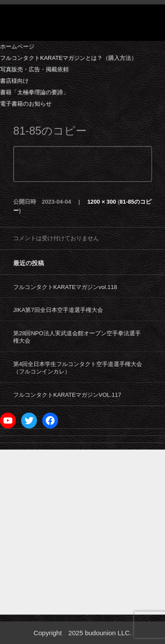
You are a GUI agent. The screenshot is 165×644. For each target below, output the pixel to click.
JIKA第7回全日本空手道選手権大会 (58, 310)
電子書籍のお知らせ (26, 104)
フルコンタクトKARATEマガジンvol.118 (65, 287)
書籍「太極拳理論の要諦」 (34, 92)
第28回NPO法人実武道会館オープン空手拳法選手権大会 (77, 337)
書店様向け (14, 81)
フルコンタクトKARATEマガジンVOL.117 (67, 395)
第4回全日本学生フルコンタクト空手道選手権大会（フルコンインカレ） (78, 368)
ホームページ (17, 46)
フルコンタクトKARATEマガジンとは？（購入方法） (68, 58)
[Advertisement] (82, 532)
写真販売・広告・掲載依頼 (34, 69)
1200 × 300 (101, 202)
